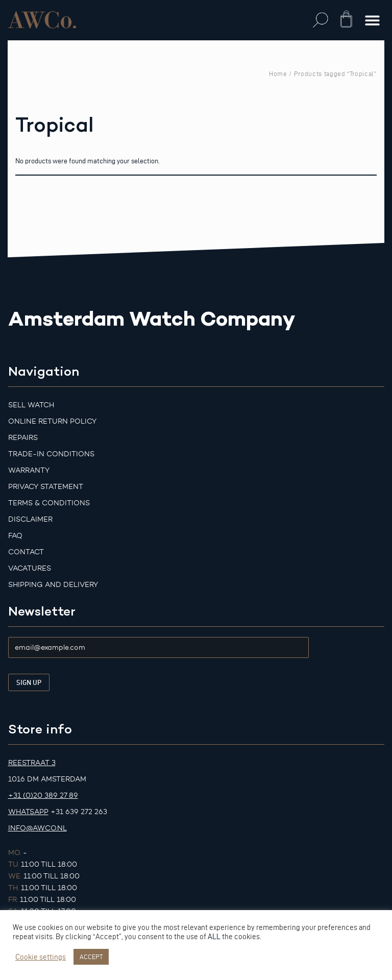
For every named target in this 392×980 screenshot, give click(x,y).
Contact (26, 552)
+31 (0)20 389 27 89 (43, 795)
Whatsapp (28, 812)
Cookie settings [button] (41, 957)
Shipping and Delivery (53, 585)
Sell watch (31, 405)
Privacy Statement (46, 487)
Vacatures (30, 568)
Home (278, 73)
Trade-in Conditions (51, 454)
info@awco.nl (38, 828)
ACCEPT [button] (91, 957)
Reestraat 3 (32, 763)
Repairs (23, 438)
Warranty (29, 470)
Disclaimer (30, 519)
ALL (214, 937)
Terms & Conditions (49, 503)
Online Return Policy (52, 421)
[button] (321, 20)
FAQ (15, 536)
